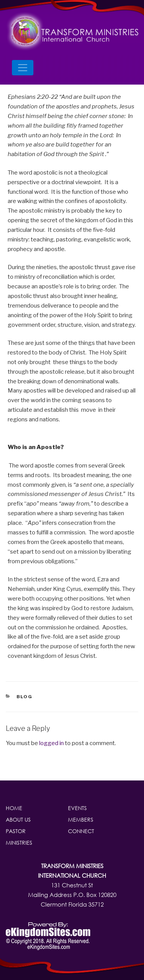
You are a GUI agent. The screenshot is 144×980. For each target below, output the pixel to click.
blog (25, 697)
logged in (51, 743)
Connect (81, 831)
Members (81, 819)
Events (77, 808)
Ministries (19, 843)
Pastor (16, 831)
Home (14, 808)
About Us (18, 819)
